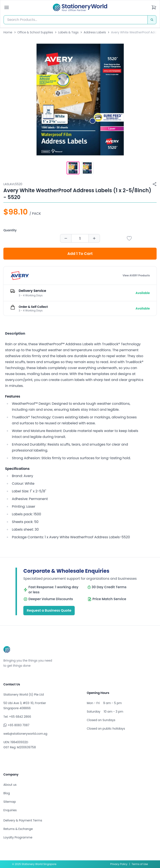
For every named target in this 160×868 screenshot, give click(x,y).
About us (10, 785)
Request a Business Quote (49, 610)
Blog (7, 793)
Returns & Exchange (18, 829)
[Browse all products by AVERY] (20, 276)
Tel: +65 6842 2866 (17, 717)
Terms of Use (140, 864)
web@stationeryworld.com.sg (25, 734)
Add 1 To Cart (80, 254)
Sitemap (10, 802)
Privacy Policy (119, 864)
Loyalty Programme (18, 837)
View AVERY (136, 276)
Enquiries (10, 810)
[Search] (152, 20)
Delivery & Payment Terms (23, 820)
